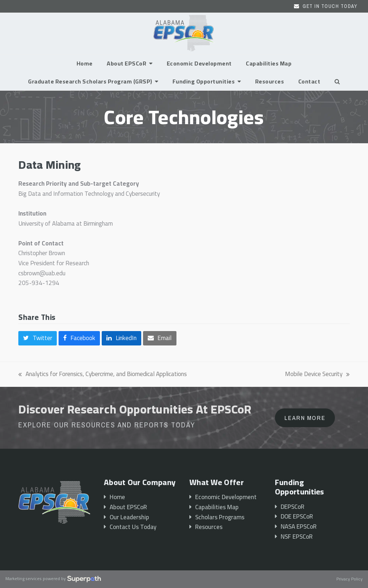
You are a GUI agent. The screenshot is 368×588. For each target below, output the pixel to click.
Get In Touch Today (330, 6)
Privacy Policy (349, 579)
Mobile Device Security (317, 374)
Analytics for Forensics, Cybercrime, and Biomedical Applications (103, 374)
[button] (337, 81)
